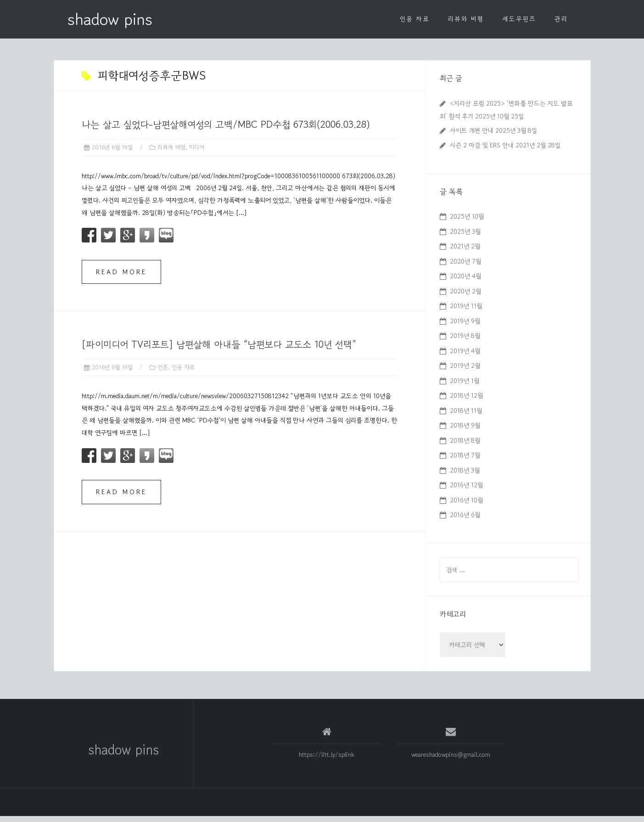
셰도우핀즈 (519, 19)
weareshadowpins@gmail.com (451, 760)
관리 (561, 19)
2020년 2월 (465, 297)
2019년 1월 (465, 387)
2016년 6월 (465, 521)
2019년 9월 (465, 327)
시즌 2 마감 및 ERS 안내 (482, 151)
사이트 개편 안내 (472, 136)
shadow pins (110, 19)
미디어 (197, 153)
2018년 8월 (465, 446)
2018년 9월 (465, 431)
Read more (121, 278)
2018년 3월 (465, 476)
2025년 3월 (465, 237)
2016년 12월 (466, 491)
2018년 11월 (466, 417)
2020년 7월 (465, 267)
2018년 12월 (466, 401)
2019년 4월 (465, 357)
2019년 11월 (466, 312)
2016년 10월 (466, 506)
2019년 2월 (465, 372)
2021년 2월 (465, 252)
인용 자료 (415, 19)
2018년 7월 (465, 461)
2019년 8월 (465, 342)
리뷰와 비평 (466, 19)
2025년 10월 (467, 222)
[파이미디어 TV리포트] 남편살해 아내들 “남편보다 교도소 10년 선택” (219, 350)
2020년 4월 (465, 282)
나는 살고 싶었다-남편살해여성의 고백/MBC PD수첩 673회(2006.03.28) (226, 130)
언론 (163, 373)
